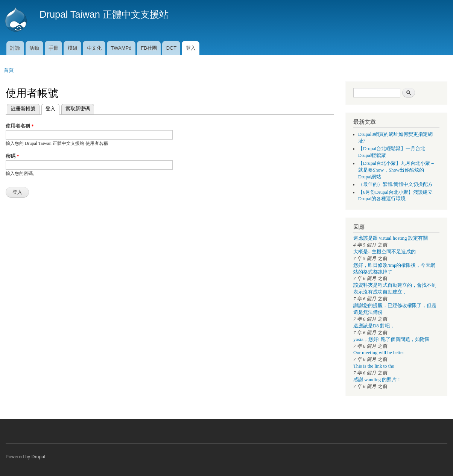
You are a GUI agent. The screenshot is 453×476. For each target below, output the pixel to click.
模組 (73, 48)
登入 (191, 48)
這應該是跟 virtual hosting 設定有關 (391, 238)
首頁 (9, 70)
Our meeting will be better (379, 353)
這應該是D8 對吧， (374, 326)
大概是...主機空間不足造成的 (385, 252)
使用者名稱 (20, 126)
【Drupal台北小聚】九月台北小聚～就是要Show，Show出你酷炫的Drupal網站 (397, 170)
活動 (34, 48)
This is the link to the (374, 366)
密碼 (12, 156)
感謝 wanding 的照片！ (377, 380)
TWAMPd (121, 48)
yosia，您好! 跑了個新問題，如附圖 (391, 339)
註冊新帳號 (23, 109)
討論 (15, 48)
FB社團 (149, 48)
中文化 (94, 48)
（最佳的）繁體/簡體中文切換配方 (396, 184)
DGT (171, 48)
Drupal (39, 457)
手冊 (53, 48)
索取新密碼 (78, 109)
